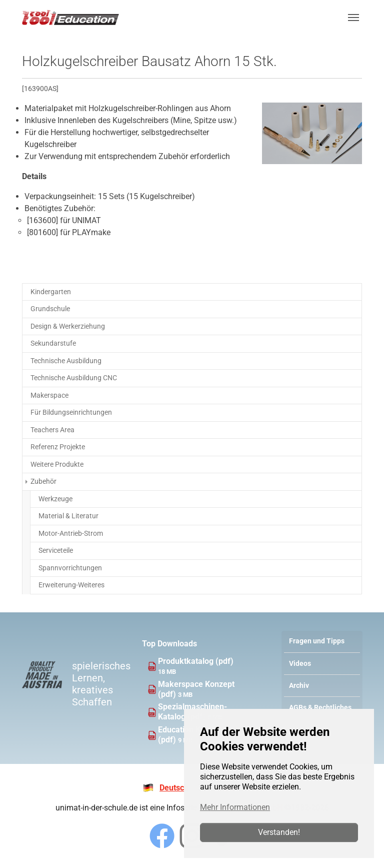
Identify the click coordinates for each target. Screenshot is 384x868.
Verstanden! (279, 832)
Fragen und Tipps (317, 641)
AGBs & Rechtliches (320, 708)
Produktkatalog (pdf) (196, 661)
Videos (300, 664)
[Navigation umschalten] (353, 18)
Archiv (299, 686)
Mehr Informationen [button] (235, 807)
